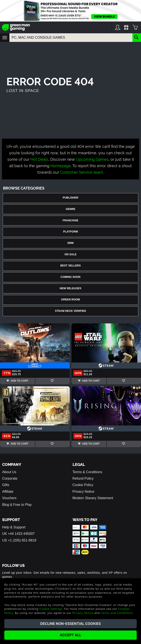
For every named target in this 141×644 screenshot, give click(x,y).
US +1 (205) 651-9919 (19, 540)
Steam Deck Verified (70, 311)
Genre (70, 209)
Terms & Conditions (87, 472)
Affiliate (8, 492)
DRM (70, 243)
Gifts (6, 485)
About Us (9, 472)
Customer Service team (82, 172)
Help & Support (14, 527)
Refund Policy (83, 478)
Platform (70, 232)
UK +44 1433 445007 (18, 534)
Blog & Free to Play (17, 505)
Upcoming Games (92, 159)
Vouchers (9, 498)
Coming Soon (70, 277)
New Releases (70, 288)
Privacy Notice (83, 492)
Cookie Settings (51, 609)
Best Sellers (70, 266)
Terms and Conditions (117, 613)
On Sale (71, 254)
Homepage (61, 165)
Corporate (10, 478)
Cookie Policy (83, 485)
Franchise (70, 220)
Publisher (70, 198)
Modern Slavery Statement (93, 498)
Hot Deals (39, 159)
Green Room (70, 300)
